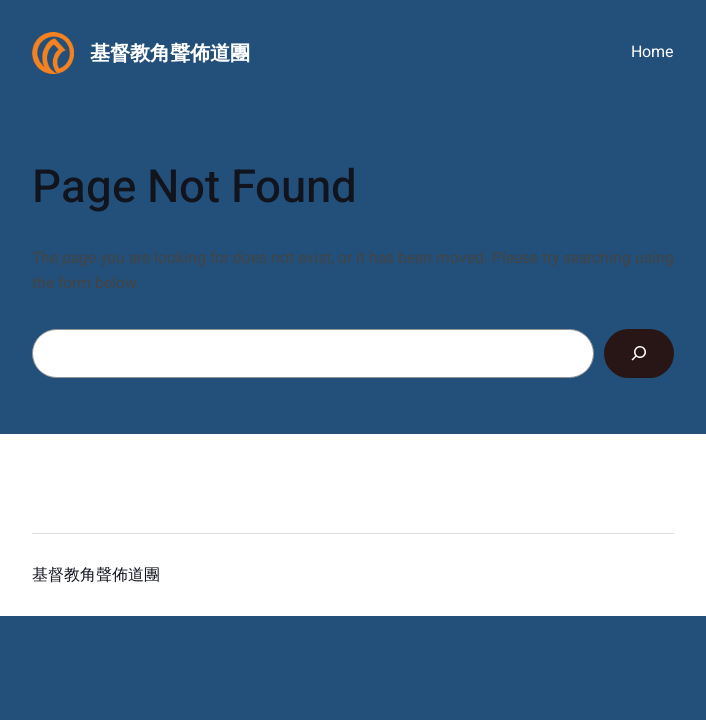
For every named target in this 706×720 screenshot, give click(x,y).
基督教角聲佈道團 (170, 53)
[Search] (639, 353)
